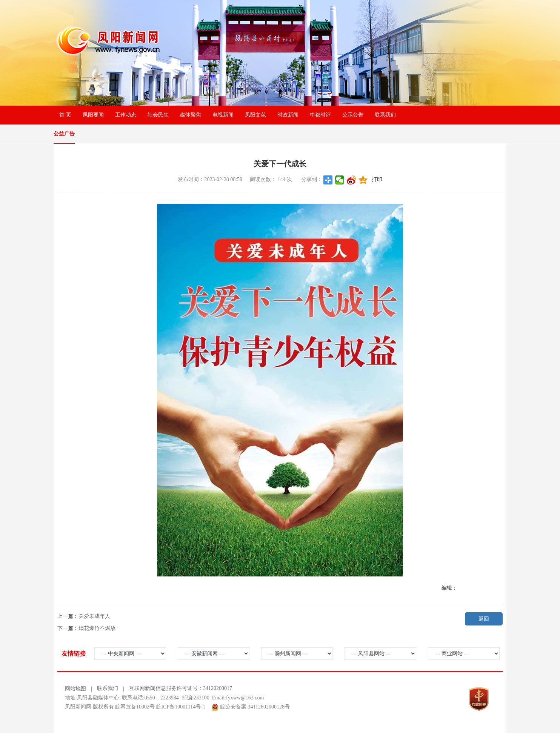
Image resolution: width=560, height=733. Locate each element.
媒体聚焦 (191, 115)
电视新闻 (223, 115)
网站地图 (75, 689)
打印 (377, 179)
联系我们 (385, 115)
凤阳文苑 (255, 115)
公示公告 (353, 115)
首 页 (65, 115)
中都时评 (320, 115)
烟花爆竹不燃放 (97, 628)
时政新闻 (288, 115)
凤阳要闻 (93, 115)
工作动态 (126, 115)
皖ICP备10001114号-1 (181, 707)
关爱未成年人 (94, 616)
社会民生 (158, 115)
